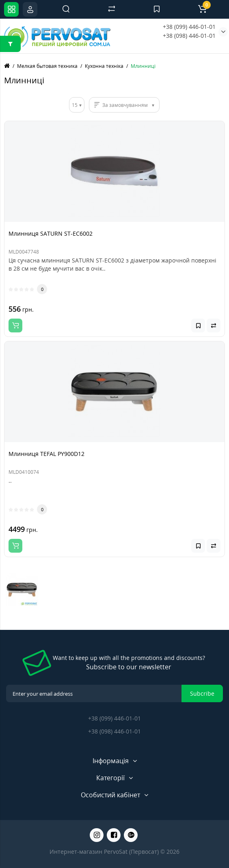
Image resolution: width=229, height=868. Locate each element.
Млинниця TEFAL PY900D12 (46, 454)
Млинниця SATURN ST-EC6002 (51, 233)
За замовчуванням (125, 105)
